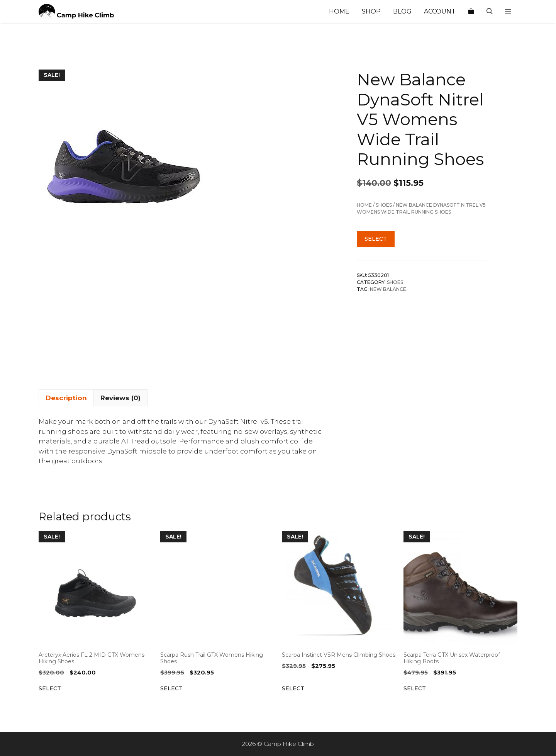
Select (376, 239)
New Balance (388, 289)
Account (440, 11)
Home (339, 11)
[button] (508, 12)
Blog (402, 11)
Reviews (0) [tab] (120, 398)
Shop (371, 11)
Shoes (384, 205)
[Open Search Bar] (490, 12)
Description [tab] (66, 398)
